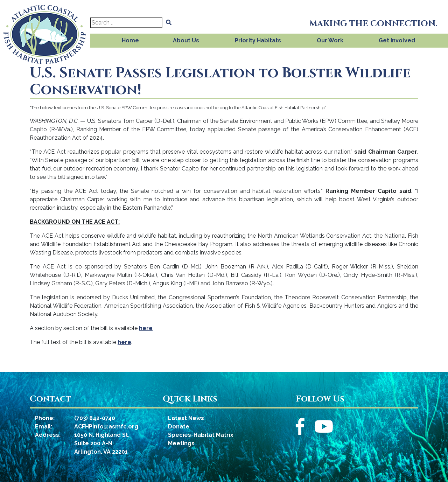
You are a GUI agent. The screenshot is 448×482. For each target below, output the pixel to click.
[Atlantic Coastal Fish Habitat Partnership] (45, 32)
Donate (179, 427)
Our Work (330, 40)
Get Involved (397, 40)
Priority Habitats (258, 40)
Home (130, 40)
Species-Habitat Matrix (201, 435)
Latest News (186, 418)
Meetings (181, 443)
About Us (186, 40)
